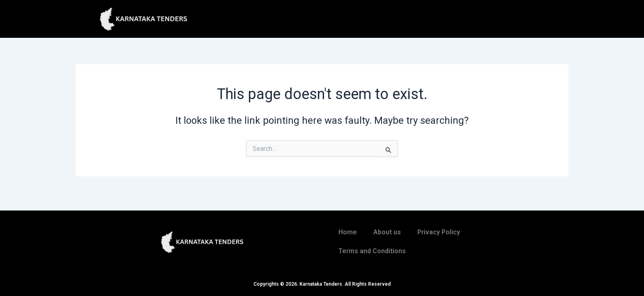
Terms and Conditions (372, 251)
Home (348, 232)
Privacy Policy (439, 232)
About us (387, 232)
